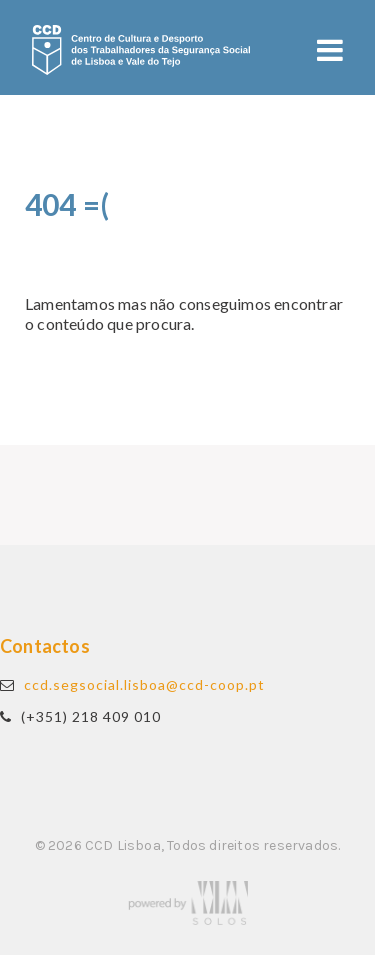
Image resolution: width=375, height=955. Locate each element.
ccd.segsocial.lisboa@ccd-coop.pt (144, 684)
